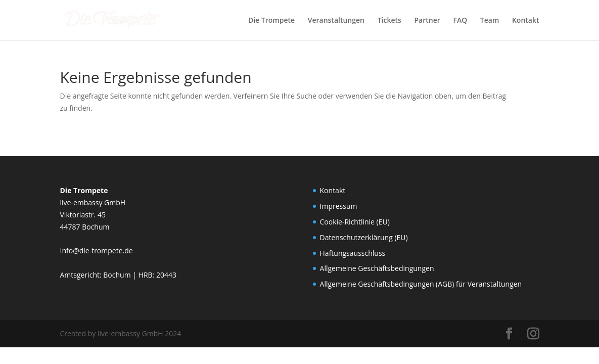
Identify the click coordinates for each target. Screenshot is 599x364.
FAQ (460, 21)
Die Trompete (271, 21)
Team (490, 21)
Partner (427, 21)
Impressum (339, 206)
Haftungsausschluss (353, 253)
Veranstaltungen (336, 21)
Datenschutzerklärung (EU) (364, 237)
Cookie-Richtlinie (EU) (355, 222)
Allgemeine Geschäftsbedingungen (377, 268)
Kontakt (526, 21)
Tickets (389, 21)
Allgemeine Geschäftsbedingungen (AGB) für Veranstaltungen (421, 284)
